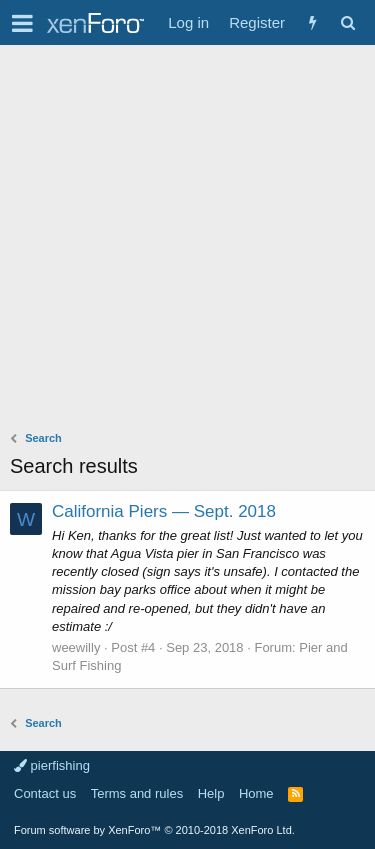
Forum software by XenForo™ (154, 830)
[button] (22, 23)
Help (211, 793)
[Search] (347, 22)
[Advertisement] (187, 242)
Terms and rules (137, 793)
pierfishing (52, 765)
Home (256, 793)
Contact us (45, 793)
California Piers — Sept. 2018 (164, 511)
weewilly (76, 647)
